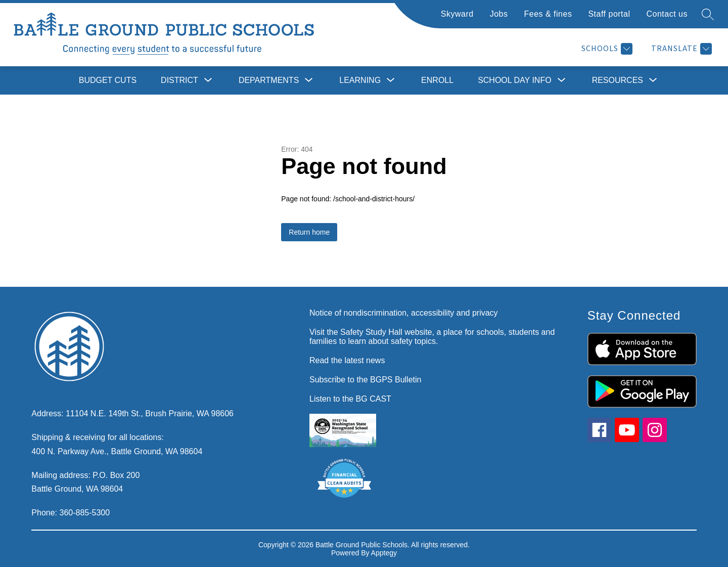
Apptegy (384, 553)
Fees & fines (548, 14)
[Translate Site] (680, 49)
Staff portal (609, 14)
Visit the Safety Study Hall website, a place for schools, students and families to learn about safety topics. (432, 337)
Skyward (457, 14)
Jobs (499, 14)
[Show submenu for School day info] (515, 80)
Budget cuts (108, 80)
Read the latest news (347, 360)
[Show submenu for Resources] (618, 80)
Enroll (437, 80)
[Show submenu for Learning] (360, 80)
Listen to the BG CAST (350, 399)
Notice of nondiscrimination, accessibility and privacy (404, 313)
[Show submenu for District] (179, 80)
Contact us (667, 14)
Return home (309, 232)
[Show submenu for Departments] (269, 80)
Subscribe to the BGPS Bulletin (365, 380)
